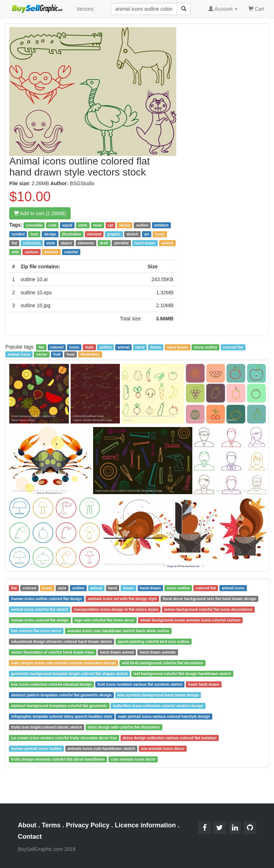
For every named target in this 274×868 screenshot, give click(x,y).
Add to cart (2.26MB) (40, 213)
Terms (51, 825)
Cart (256, 8)
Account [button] (223, 9)
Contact (30, 837)
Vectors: (85, 9)
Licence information (145, 825)
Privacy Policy (88, 825)
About (27, 825)
